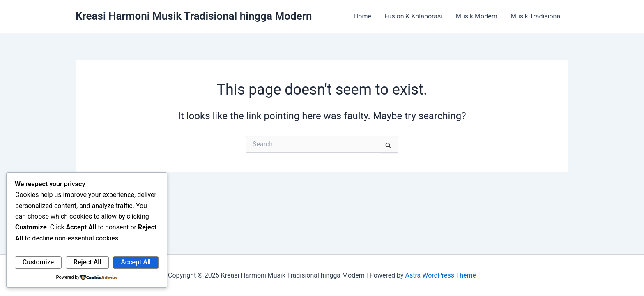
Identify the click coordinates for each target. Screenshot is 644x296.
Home (362, 16)
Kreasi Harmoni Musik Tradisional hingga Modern (194, 16)
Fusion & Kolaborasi (413, 16)
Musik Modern (476, 16)
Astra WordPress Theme (441, 275)
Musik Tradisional (536, 16)
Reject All (87, 262)
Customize (38, 262)
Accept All (136, 262)
